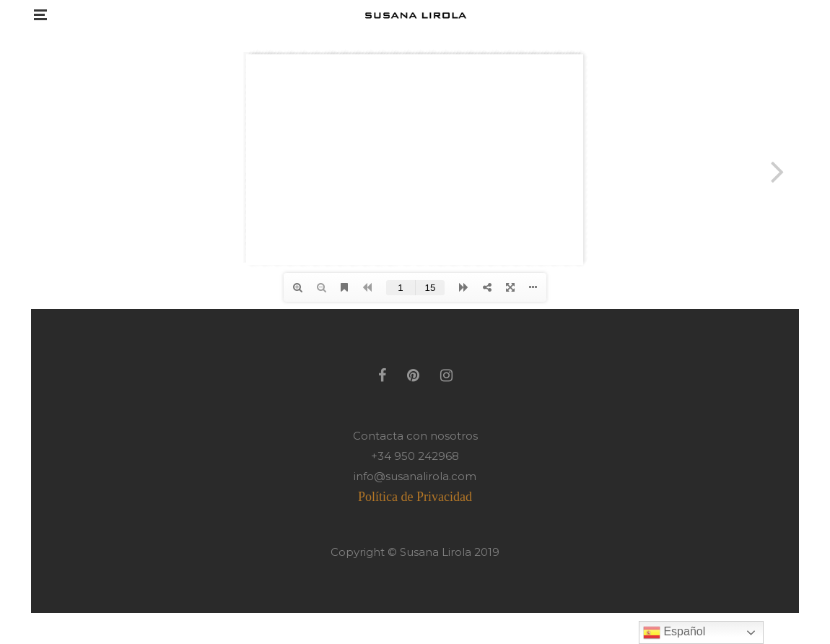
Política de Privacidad (415, 497)
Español (674, 632)
